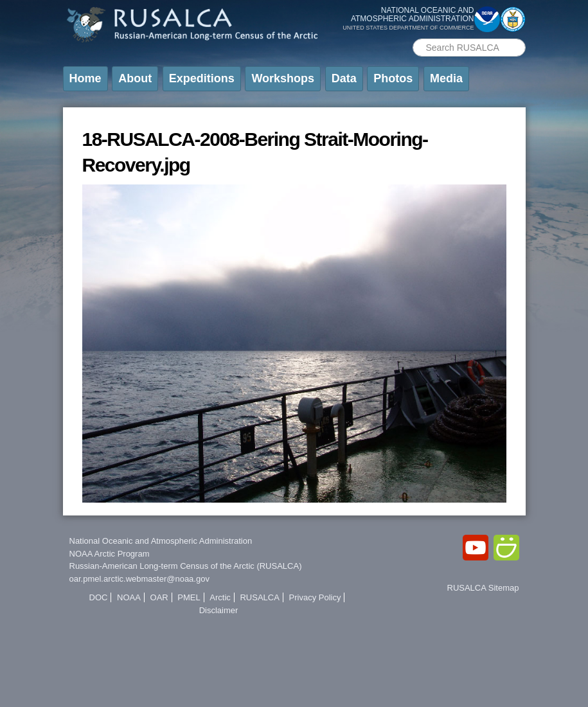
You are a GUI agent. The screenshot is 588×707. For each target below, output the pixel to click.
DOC (99, 597)
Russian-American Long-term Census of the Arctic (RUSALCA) (186, 566)
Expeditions (202, 78)
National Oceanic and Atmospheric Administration (161, 541)
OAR (159, 597)
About (135, 78)
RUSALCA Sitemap (483, 588)
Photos (393, 78)
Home (85, 78)
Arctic (220, 597)
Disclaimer (219, 610)
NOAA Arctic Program (110, 554)
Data (344, 78)
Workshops (283, 78)
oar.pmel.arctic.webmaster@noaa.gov (139, 579)
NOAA (129, 597)
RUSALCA (259, 597)
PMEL (189, 597)
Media (446, 78)
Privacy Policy (315, 597)
